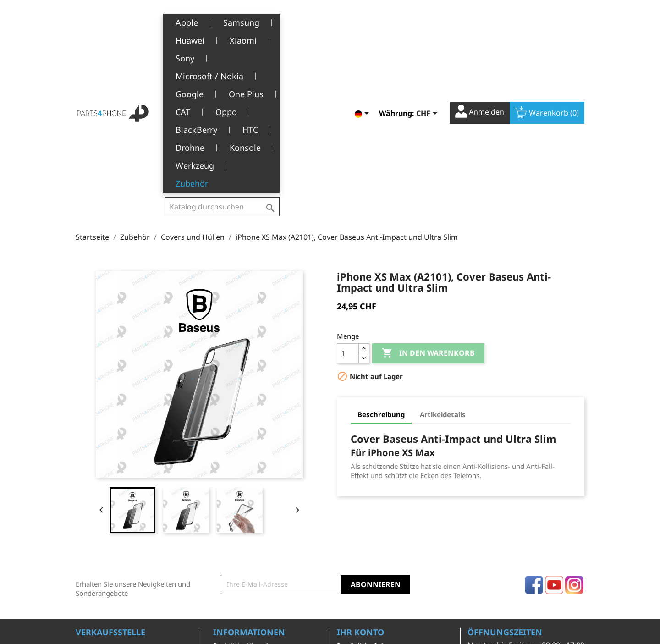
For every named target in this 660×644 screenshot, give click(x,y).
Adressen (351, 543)
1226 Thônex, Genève (110, 528)
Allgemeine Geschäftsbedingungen (249, 519)
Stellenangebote (238, 581)
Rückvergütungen (364, 529)
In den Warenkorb (428, 209)
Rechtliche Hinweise (244, 500)
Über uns (227, 538)
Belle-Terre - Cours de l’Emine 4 (125, 515)
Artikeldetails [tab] (443, 270)
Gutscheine (354, 557)
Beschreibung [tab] (381, 270)
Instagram (574, 440)
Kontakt (225, 595)
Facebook (534, 440)
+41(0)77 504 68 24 (107, 542)
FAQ (219, 567)
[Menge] (348, 209)
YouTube (554, 440)
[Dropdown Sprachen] (363, 22)
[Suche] (222, 20)
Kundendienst (235, 553)
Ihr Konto (360, 487)
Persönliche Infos (363, 500)
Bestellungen (357, 515)
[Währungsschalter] (428, 22)
